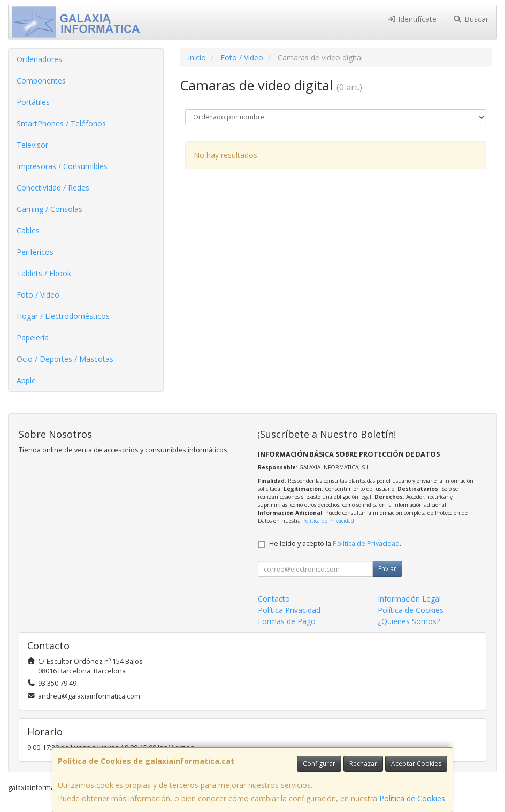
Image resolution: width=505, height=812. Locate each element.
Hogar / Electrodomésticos (63, 316)
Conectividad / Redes (53, 188)
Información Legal (409, 599)
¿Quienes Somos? (409, 621)
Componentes (41, 81)
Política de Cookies (412, 798)
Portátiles (33, 102)
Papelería (33, 337)
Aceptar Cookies (416, 764)
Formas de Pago (287, 621)
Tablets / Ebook (44, 273)
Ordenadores (39, 59)
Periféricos (35, 252)
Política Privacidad (289, 610)
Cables (28, 230)
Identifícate (412, 19)
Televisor (32, 145)
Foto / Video (38, 295)
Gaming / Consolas (49, 209)
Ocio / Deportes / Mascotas (65, 359)
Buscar (470, 19)
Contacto (274, 599)
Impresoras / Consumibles (62, 166)
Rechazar (363, 764)
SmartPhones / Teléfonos (61, 123)
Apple (26, 380)
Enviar (387, 569)
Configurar (319, 764)
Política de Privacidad (328, 521)
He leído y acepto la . (335, 544)
